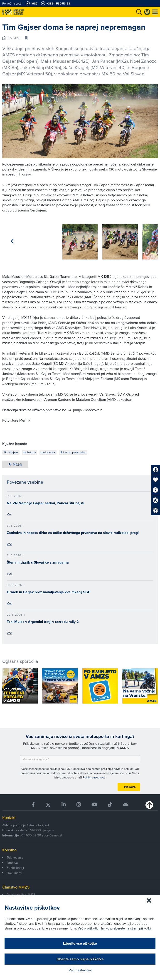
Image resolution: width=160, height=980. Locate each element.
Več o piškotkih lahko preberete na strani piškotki (114, 928)
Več (9, 513)
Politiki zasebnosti (94, 776)
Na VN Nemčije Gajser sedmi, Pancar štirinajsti (46, 501)
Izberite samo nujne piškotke (80, 959)
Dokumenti (14, 871)
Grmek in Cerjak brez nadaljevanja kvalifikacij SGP (49, 590)
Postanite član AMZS (21, 893)
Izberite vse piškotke (80, 943)
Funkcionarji (15, 866)
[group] (20, 239)
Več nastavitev (80, 970)
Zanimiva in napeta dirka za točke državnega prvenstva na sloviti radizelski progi (73, 531)
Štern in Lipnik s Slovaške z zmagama (38, 561)
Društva (12, 861)
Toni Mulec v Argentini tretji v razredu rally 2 (43, 620)
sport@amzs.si (52, 834)
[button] (148, 240)
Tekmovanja (15, 856)
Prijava (130, 785)
